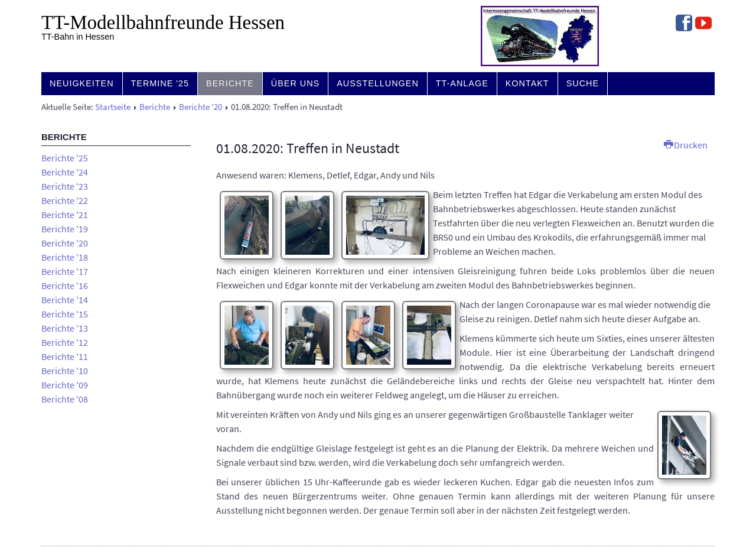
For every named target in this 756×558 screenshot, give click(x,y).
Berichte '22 (65, 200)
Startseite (113, 107)
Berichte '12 (65, 342)
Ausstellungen (378, 83)
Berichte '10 (65, 371)
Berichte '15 (65, 314)
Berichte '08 (65, 399)
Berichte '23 (65, 186)
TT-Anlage (462, 83)
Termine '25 (160, 83)
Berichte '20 (201, 107)
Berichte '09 (65, 385)
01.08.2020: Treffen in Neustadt (308, 148)
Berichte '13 (65, 328)
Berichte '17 (65, 271)
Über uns (295, 83)
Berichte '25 (65, 158)
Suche (583, 83)
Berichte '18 (65, 257)
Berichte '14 (65, 300)
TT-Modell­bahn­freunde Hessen (163, 22)
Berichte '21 (65, 215)
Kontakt (527, 83)
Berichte (230, 83)
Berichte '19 (65, 229)
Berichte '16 (65, 286)
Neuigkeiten (82, 83)
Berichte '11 (65, 356)
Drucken (686, 145)
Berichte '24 (65, 172)
